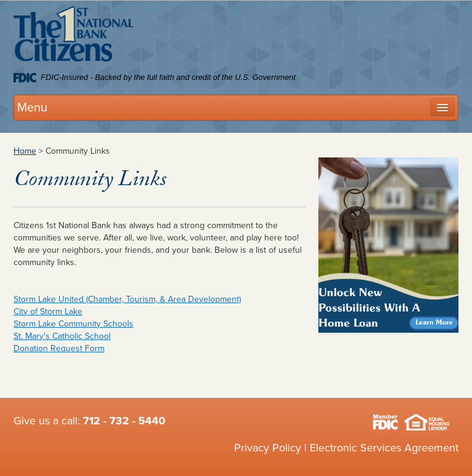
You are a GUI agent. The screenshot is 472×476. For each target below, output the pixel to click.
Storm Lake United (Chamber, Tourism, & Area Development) (127, 299)
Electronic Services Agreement (384, 448)
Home (25, 151)
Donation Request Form (59, 348)
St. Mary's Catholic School (62, 336)
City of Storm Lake (48, 311)
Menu (32, 108)
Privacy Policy (268, 448)
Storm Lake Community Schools (73, 324)
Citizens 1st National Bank (73, 36)
